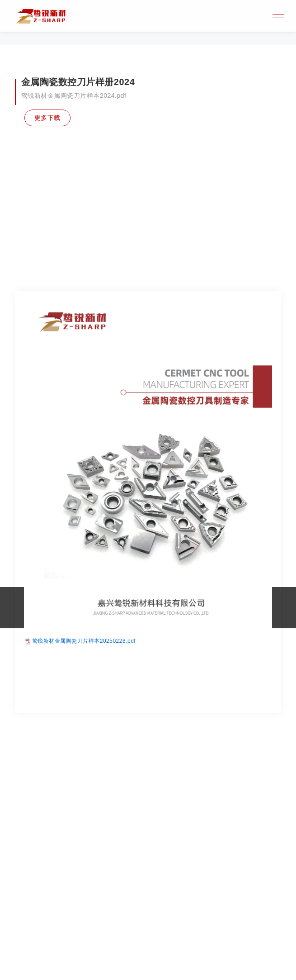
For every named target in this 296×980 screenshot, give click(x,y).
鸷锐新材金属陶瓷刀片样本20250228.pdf (84, 721)
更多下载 (48, 118)
